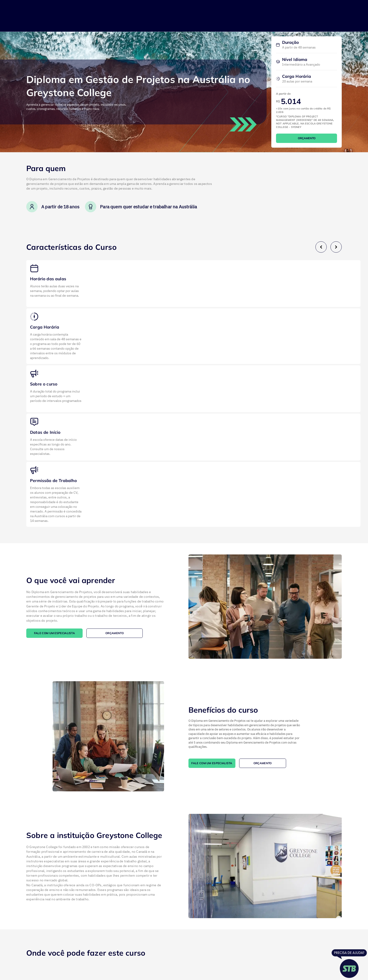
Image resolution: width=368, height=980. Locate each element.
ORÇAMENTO (307, 138)
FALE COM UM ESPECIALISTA (54, 633)
